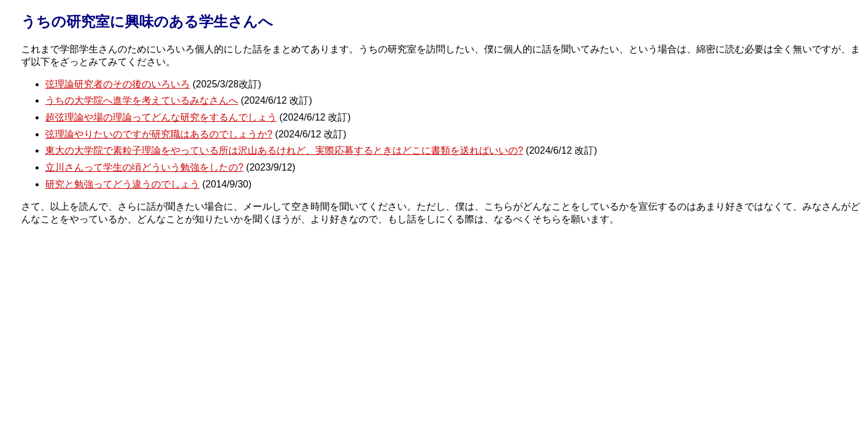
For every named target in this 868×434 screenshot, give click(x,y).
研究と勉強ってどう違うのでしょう (122, 184)
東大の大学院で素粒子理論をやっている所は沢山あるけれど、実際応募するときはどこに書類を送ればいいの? (284, 150)
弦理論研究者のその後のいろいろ (118, 84)
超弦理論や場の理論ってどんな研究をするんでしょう (161, 117)
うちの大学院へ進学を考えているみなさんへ (142, 100)
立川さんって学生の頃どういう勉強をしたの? (144, 167)
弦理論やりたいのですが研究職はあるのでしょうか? (159, 134)
